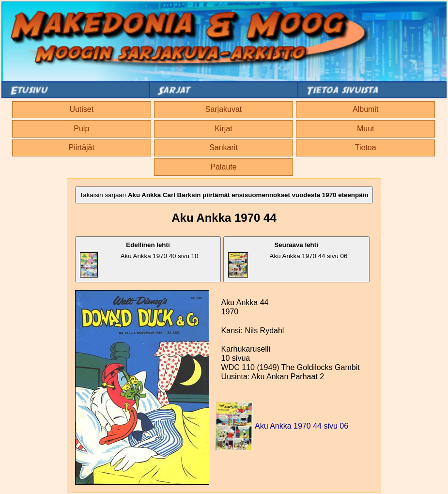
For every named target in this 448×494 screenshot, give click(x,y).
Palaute (223, 167)
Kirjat (223, 129)
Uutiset (81, 109)
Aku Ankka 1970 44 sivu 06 (288, 259)
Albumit (365, 109)
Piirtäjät (82, 147)
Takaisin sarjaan (224, 195)
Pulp (81, 129)
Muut (366, 129)
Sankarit (224, 147)
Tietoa (366, 147)
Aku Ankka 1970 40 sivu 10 (139, 259)
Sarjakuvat (224, 109)
